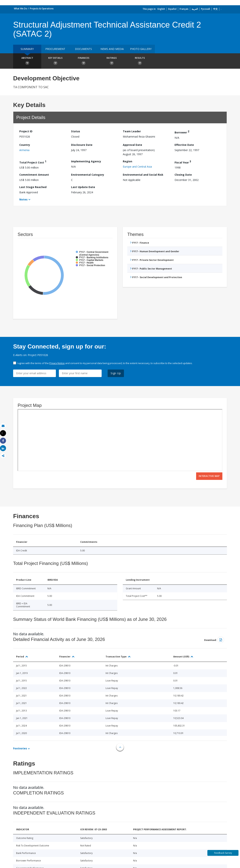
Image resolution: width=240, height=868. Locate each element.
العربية (195, 9)
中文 (215, 9)
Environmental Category (88, 175)
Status (76, 131)
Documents (83, 49)
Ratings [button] (112, 61)
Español (172, 9)
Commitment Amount (34, 175)
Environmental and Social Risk (143, 175)
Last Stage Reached (33, 187)
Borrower (182, 132)
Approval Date (132, 145)
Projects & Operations (42, 9)
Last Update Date (83, 187)
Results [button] (140, 61)
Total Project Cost (33, 162)
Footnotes (20, 748)
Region (127, 161)
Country (25, 145)
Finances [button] (83, 61)
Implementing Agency (86, 161)
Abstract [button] (27, 61)
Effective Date (184, 145)
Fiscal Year (183, 162)
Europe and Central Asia (137, 167)
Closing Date (183, 175)
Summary (27, 49)
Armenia (24, 150)
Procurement (55, 49)
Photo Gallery (141, 49)
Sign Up (116, 373)
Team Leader (132, 131)
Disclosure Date (82, 145)
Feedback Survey (223, 853)
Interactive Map (209, 476)
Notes (23, 199)
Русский (205, 9)
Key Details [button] (55, 61)
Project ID (26, 131)
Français (184, 9)
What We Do (21, 9)
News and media (112, 49)
